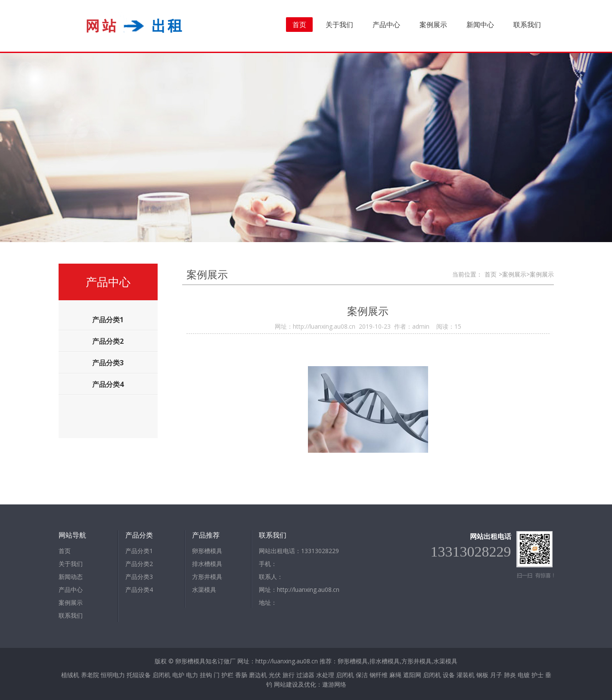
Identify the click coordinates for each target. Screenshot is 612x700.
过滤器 (305, 675)
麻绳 (395, 675)
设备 (449, 675)
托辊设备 (139, 675)
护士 (537, 675)
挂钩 (206, 675)
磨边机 (258, 675)
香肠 (241, 675)
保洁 (362, 675)
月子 (496, 675)
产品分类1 (139, 551)
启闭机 (162, 675)
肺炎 (510, 675)
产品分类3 (139, 577)
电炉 (178, 675)
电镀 (524, 675)
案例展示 (433, 25)
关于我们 (339, 25)
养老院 (90, 675)
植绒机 (70, 675)
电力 (192, 675)
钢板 (482, 675)
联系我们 (527, 25)
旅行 (289, 675)
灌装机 (466, 675)
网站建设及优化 (295, 684)
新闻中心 (480, 25)
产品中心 (386, 25)
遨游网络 (334, 684)
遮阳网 (412, 675)
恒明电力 (113, 675)
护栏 (227, 675)
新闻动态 (71, 577)
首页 (299, 25)
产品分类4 (139, 590)
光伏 (275, 675)
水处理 (325, 675)
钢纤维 (379, 675)
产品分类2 (139, 564)
